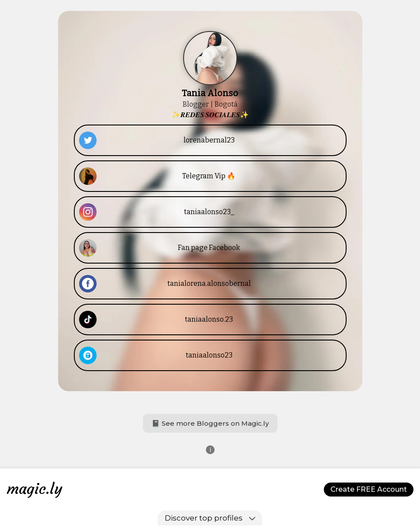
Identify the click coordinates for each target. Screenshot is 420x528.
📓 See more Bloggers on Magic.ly (210, 423)
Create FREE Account (369, 489)
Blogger (196, 104)
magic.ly (35, 489)
